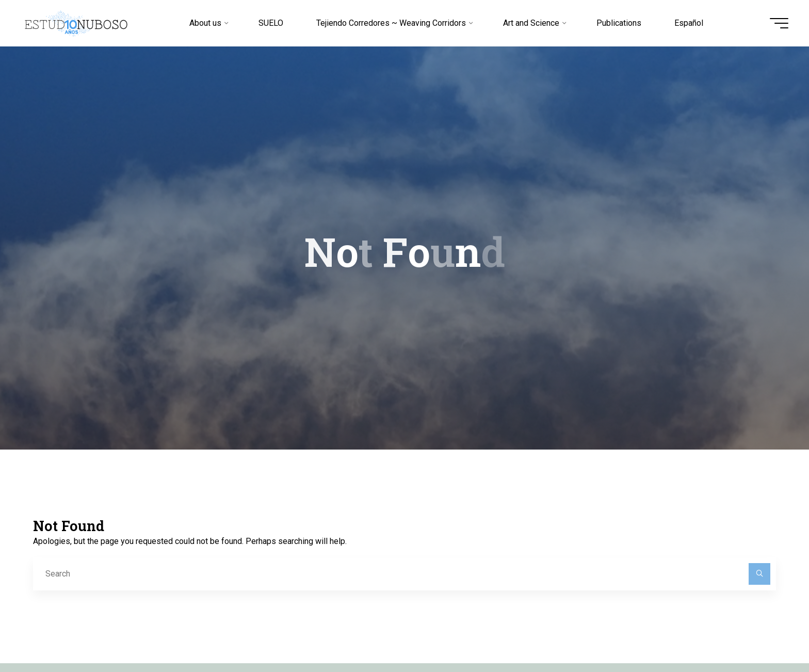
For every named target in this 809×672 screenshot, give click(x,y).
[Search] (759, 574)
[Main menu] (779, 23)
